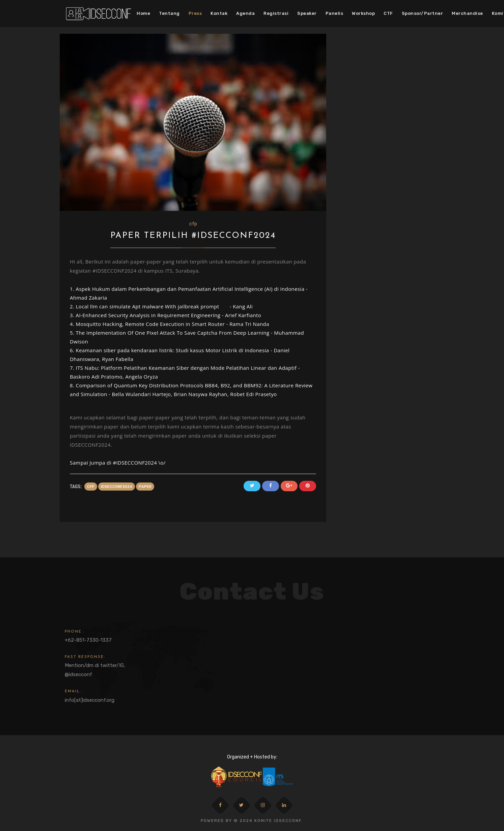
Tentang (169, 13)
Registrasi (276, 13)
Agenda (245, 13)
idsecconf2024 (117, 487)
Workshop (363, 13)
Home (143, 13)
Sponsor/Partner (423, 13)
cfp (193, 224)
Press (195, 13)
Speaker (307, 13)
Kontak (219, 13)
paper (145, 487)
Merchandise (467, 13)
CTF (388, 13)
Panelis (334, 13)
